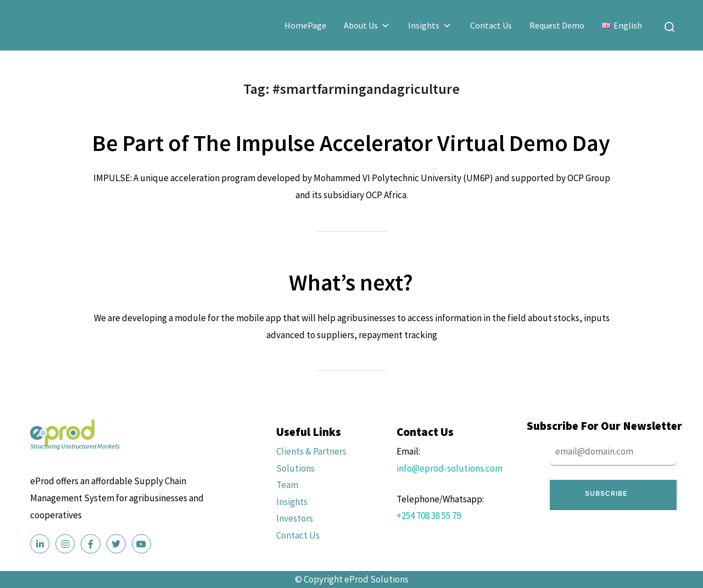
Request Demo (557, 25)
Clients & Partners (311, 451)
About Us (367, 25)
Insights (430, 25)
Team (287, 485)
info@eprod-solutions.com (450, 468)
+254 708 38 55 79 (429, 516)
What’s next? (351, 282)
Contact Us (491, 25)
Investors (295, 518)
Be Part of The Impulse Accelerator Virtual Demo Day (351, 143)
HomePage (305, 25)
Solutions (295, 468)
